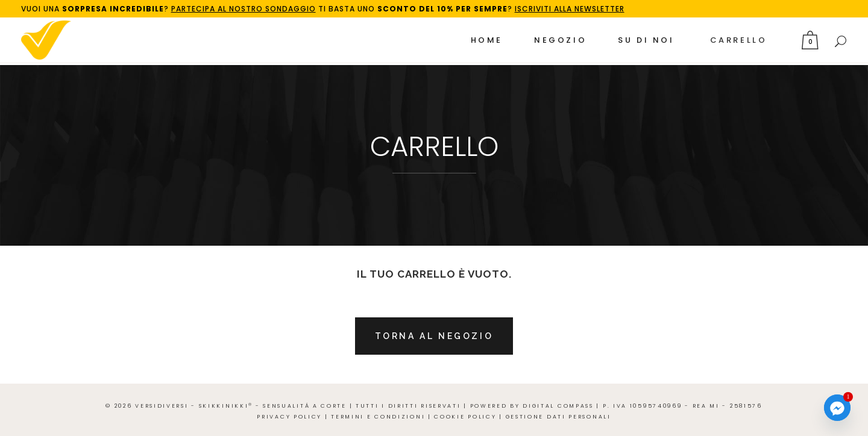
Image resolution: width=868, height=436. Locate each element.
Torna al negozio (434, 336)
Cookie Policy (465, 417)
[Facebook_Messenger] (837, 408)
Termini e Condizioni (378, 417)
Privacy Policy (289, 417)
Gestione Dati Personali (558, 417)
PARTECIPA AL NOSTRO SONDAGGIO (244, 9)
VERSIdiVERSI (162, 406)
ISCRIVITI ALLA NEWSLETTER (570, 9)
